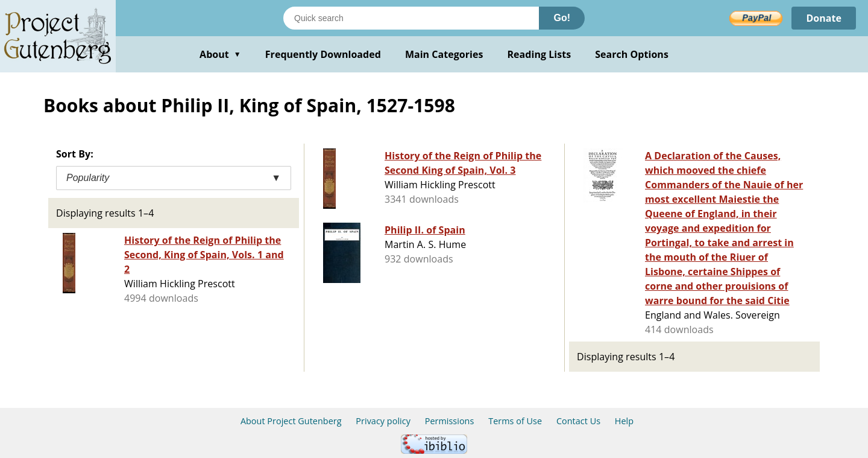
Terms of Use (515, 421)
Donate (824, 18)
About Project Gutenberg (291, 421)
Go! (562, 18)
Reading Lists (539, 54)
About (220, 54)
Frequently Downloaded (323, 54)
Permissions (450, 421)
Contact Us (578, 421)
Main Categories (444, 54)
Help (624, 421)
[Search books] (411, 18)
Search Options (632, 54)
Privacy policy (383, 421)
